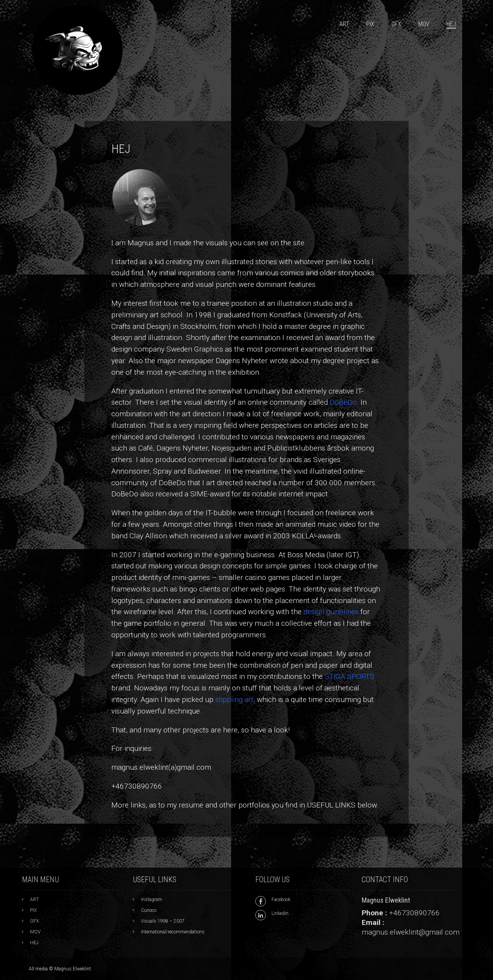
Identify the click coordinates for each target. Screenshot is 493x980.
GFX (396, 24)
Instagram (152, 900)
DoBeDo (343, 402)
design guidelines (331, 612)
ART (344, 24)
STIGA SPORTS (350, 676)
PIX (370, 24)
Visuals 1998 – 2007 (163, 921)
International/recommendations (173, 932)
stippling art (234, 699)
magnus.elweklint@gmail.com (411, 932)
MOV (424, 24)
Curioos (149, 910)
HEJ (451, 24)
